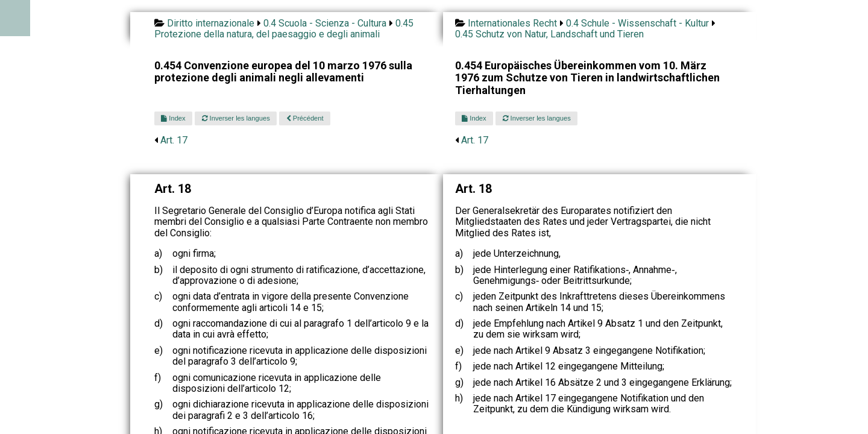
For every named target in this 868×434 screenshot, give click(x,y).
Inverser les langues (236, 118)
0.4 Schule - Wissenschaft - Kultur (637, 23)
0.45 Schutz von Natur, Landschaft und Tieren (549, 34)
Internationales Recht (512, 23)
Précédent (305, 118)
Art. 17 (174, 140)
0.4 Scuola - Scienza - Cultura (325, 23)
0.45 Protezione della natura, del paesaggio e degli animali (284, 29)
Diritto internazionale (211, 23)
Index (173, 118)
